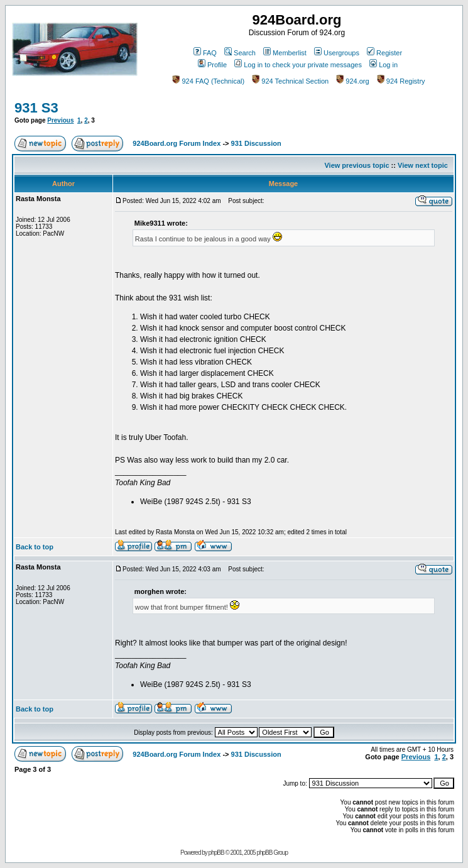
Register (384, 53)
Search (240, 53)
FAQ (205, 53)
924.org (352, 81)
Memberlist (285, 53)
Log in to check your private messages (298, 65)
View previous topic (356, 165)
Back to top (35, 547)
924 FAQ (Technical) (208, 81)
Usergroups (337, 53)
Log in (384, 65)
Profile (212, 65)
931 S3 (36, 108)
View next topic (423, 165)
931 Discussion (256, 143)
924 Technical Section (290, 81)
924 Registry (401, 81)
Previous (60, 120)
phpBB (216, 853)
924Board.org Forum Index (177, 143)
